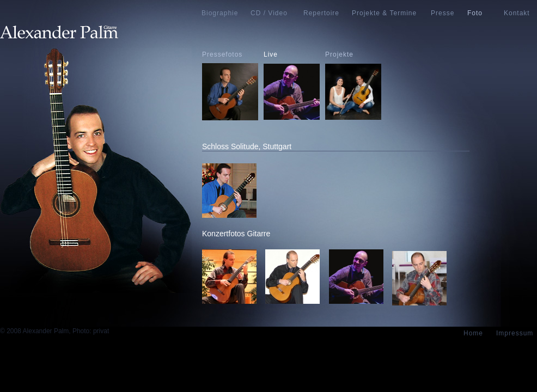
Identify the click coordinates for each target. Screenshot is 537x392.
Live (271, 54)
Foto (475, 13)
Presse (443, 13)
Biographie (220, 13)
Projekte (339, 54)
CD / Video (269, 13)
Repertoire (321, 13)
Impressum (515, 333)
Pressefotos (222, 54)
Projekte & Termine (384, 13)
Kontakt (517, 13)
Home (473, 333)
